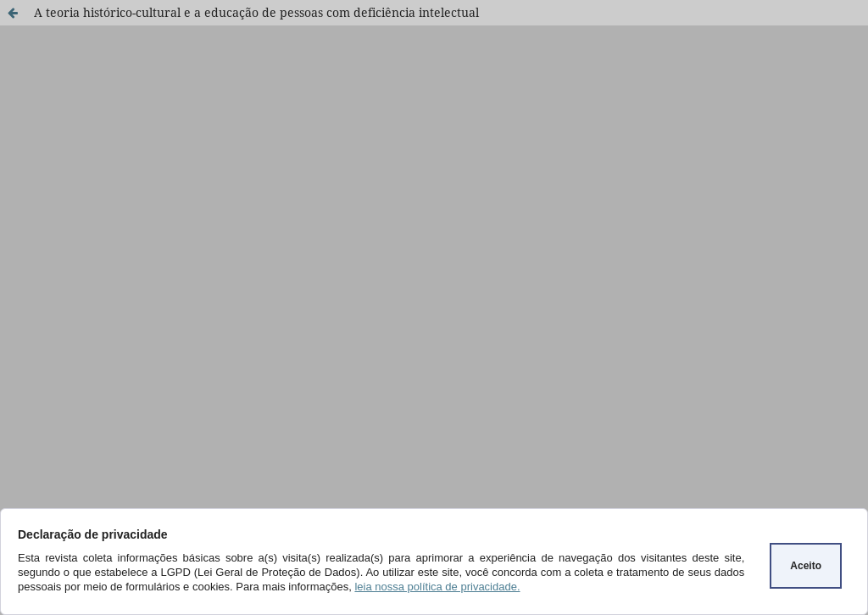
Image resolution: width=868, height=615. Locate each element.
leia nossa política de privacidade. (437, 587)
